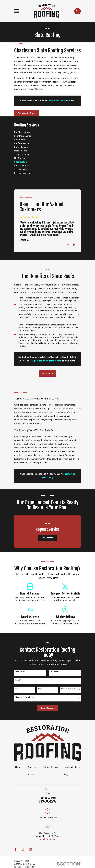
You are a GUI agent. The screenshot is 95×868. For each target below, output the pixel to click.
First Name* (20, 671)
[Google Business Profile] (31, 850)
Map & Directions (47, 839)
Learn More (48, 373)
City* (40, 689)
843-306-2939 (47, 801)
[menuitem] (47, 132)
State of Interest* (68, 689)
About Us (32, 767)
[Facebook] (16, 850)
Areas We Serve (72, 767)
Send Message (48, 708)
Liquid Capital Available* (25, 697)
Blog (66, 775)
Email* (18, 680)
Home (18, 767)
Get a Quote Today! (27, 113)
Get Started (48, 538)
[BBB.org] (23, 850)
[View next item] (74, 245)
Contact (31, 775)
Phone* (18, 689)
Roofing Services (51, 767)
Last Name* (54, 671)
